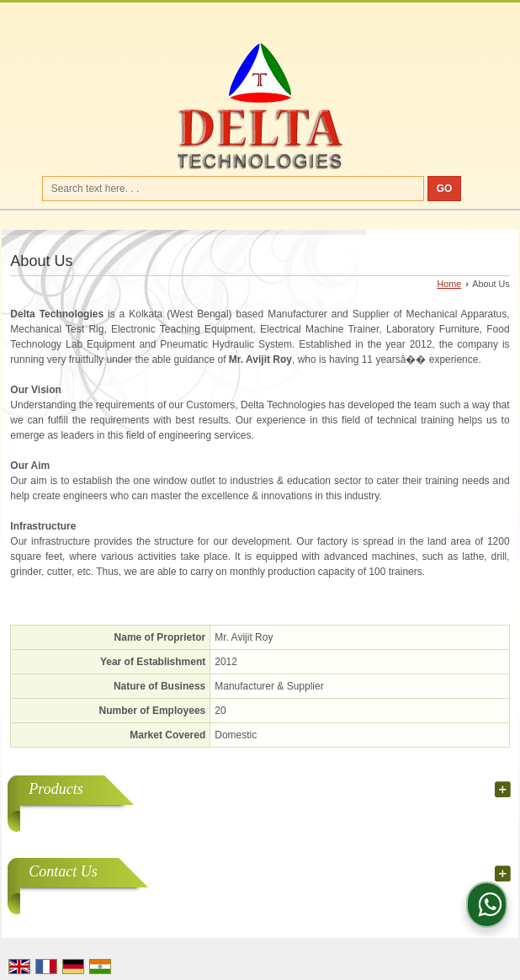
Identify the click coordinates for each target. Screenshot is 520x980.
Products (56, 789)
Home (449, 284)
